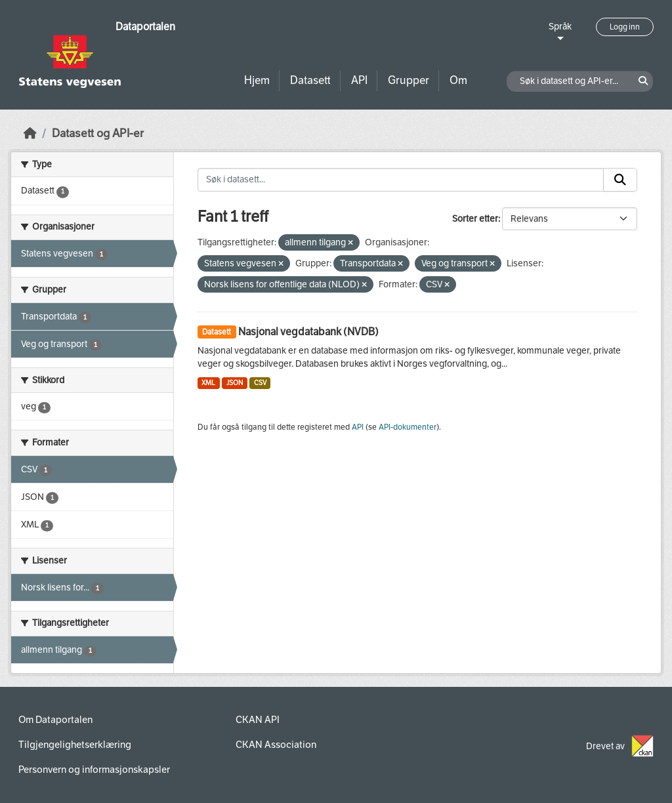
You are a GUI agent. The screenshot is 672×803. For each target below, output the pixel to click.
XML (208, 383)
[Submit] (620, 180)
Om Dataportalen (55, 720)
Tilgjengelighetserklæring (75, 745)
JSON (235, 383)
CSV (260, 383)
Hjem (257, 80)
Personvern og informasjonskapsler (94, 770)
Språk (560, 27)
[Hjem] (30, 134)
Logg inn (625, 27)
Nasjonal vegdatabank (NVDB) (308, 332)
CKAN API (258, 720)
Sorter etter (475, 219)
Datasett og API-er (98, 134)
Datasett (310, 80)
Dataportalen (145, 27)
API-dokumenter (408, 427)
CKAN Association (276, 745)
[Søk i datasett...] (401, 180)
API (359, 80)
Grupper (409, 80)
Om (458, 80)
